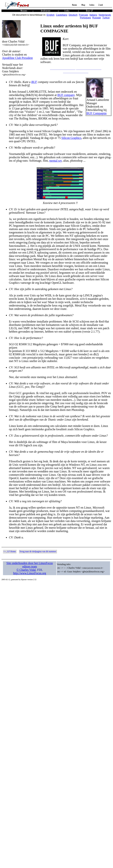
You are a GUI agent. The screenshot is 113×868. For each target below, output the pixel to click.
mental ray (55, 161)
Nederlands (105, 15)
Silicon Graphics (71, 138)
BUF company (66, 95)
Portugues (85, 18)
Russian (97, 18)
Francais (83, 15)
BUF (34, 82)
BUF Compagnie (97, 113)
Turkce (106, 18)
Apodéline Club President (17, 58)
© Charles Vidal (26, 570)
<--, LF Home (10, 551)
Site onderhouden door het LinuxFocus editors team (30, 565)
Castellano (62, 15)
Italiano (93, 15)
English (51, 15)
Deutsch (73, 15)
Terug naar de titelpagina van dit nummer (38, 551)
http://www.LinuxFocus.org (30, 573)
